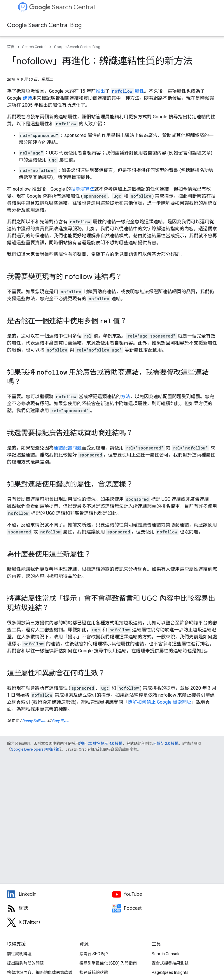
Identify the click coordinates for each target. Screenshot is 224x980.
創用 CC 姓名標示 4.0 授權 (101, 743)
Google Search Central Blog (44, 25)
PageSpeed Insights (170, 972)
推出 (100, 91)
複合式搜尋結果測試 (170, 963)
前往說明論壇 (19, 954)
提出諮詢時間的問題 (25, 963)
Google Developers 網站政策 (35, 749)
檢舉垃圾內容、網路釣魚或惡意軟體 (40, 972)
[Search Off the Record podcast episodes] (164, 908)
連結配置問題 (68, 448)
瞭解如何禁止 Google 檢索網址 (160, 702)
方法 (125, 397)
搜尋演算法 (83, 189)
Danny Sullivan (34, 721)
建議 (27, 98)
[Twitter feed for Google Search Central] (60, 922)
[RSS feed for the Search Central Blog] (60, 908)
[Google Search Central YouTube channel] (164, 894)
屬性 (127, 91)
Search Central (62, 7)
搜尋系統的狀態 (94, 972)
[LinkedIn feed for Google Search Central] (60, 894)
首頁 (11, 47)
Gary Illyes (61, 721)
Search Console (166, 954)
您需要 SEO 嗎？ (94, 954)
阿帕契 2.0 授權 (166, 743)
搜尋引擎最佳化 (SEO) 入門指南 (108, 963)
